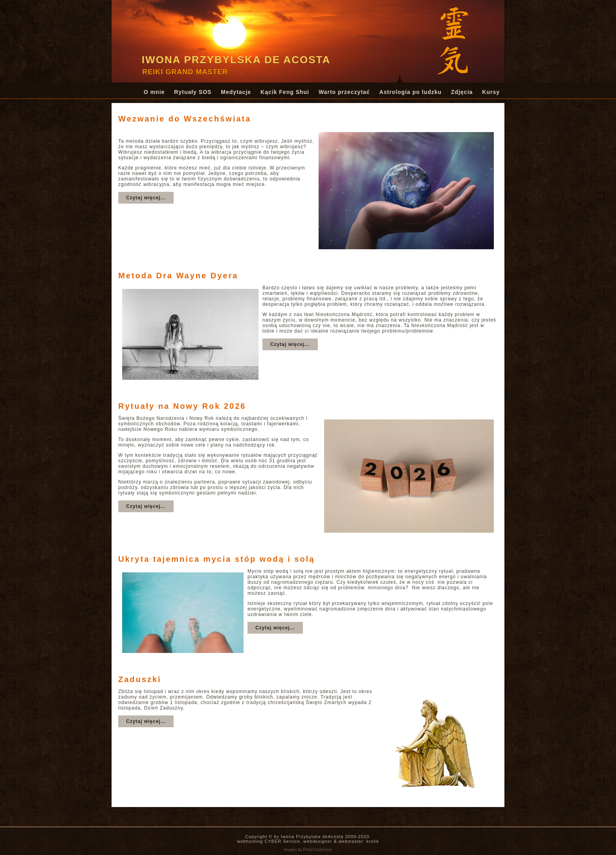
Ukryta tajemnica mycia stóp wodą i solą (216, 559)
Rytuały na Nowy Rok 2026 (182, 406)
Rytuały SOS (193, 92)
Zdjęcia (462, 92)
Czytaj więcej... (146, 198)
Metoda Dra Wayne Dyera (178, 276)
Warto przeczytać (344, 92)
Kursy (491, 92)
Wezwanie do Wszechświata (185, 119)
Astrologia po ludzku (411, 92)
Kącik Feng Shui (285, 92)
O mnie (154, 92)
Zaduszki (140, 679)
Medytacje (236, 92)
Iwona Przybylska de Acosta (236, 60)
